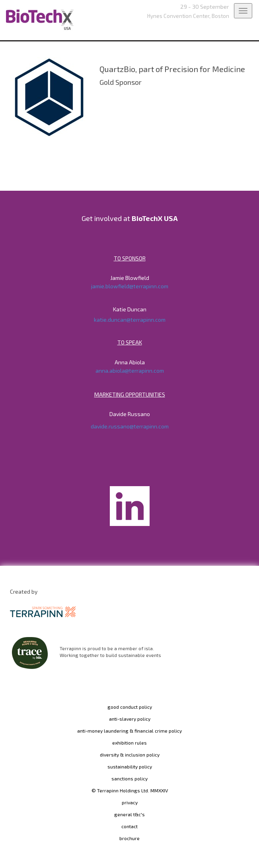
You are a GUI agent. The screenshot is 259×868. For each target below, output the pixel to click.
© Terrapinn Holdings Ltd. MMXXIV (130, 790)
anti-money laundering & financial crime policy (129, 731)
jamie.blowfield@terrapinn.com (130, 286)
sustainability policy (130, 766)
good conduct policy (130, 707)
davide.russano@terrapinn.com (130, 426)
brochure (129, 838)
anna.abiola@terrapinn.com (130, 370)
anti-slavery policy (130, 719)
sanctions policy (129, 778)
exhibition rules (129, 743)
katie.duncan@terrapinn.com (130, 320)
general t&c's (129, 814)
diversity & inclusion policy (130, 755)
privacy (130, 802)
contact (129, 826)
